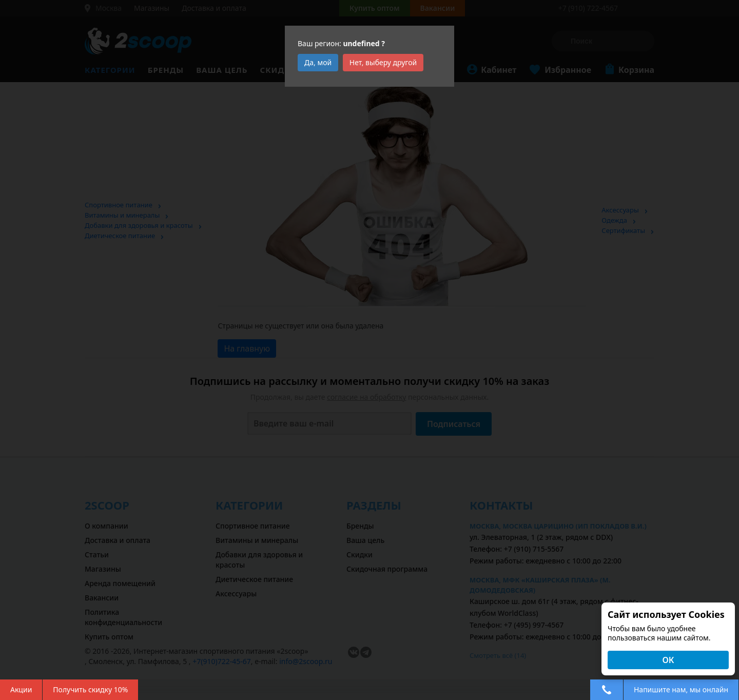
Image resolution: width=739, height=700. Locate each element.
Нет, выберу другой (383, 62)
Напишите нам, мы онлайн (681, 689)
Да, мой (318, 62)
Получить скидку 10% (90, 689)
